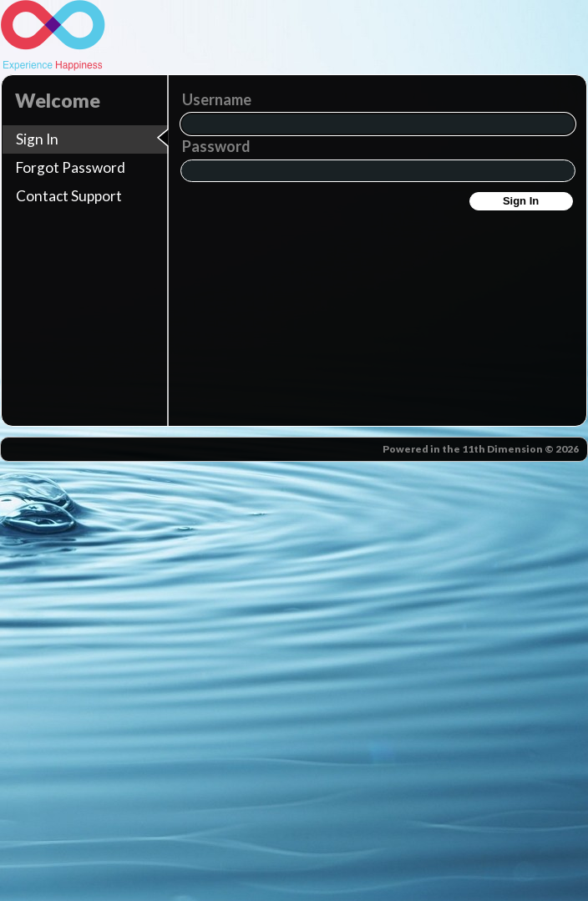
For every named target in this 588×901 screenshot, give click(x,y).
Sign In (521, 201)
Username (217, 99)
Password (216, 146)
